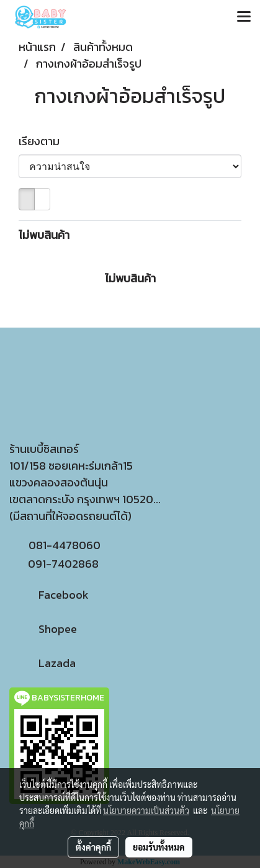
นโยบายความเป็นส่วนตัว (146, 810)
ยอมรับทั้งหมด (159, 847)
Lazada (43, 663)
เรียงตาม (43, 141)
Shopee (43, 629)
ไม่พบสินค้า (44, 235)
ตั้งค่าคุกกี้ (93, 847)
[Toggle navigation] (244, 17)
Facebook (49, 595)
